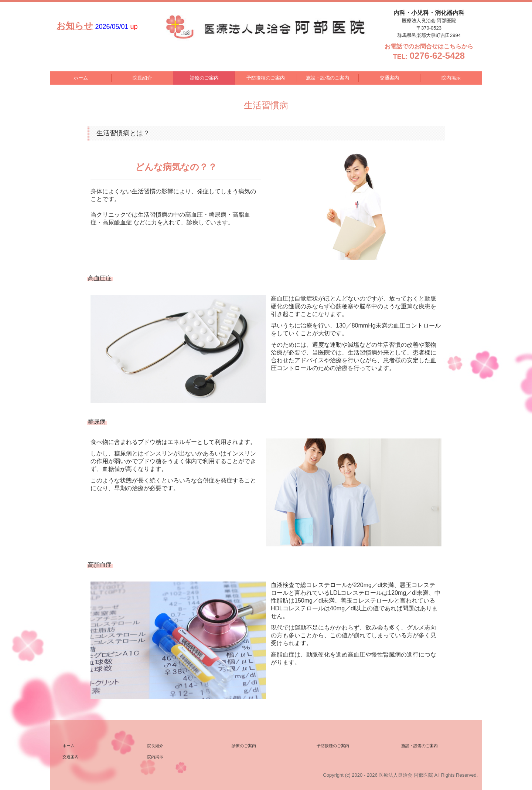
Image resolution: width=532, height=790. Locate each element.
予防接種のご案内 (266, 78)
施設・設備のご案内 (328, 78)
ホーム (81, 78)
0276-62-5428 (437, 56)
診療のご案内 (204, 78)
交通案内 (389, 78)
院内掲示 (451, 78)
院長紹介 (142, 78)
